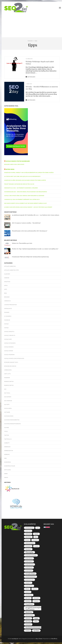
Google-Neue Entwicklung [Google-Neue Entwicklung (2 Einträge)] (31, 555)
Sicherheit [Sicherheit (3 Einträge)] (28, 624)
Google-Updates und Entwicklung (14, 358)
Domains (7, 312)
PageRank (7, 378)
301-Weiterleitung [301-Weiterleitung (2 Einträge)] (29, 528)
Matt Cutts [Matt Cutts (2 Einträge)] (28, 598)
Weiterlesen (30, 77)
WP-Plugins (7, 470)
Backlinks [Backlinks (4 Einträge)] (28, 537)
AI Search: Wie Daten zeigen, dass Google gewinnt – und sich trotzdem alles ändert (28, 207)
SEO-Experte (8, 397)
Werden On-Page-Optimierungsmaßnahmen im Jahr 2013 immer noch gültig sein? (35, 249)
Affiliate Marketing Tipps (12, 270)
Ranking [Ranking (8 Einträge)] (29, 612)
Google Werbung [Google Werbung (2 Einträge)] (29, 586)
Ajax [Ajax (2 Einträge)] (38, 528)
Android (7, 278)
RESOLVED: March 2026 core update (14, 164)
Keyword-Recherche (10, 366)
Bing (6, 293)
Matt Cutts (7, 374)
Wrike (6, 474)
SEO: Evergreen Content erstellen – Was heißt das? (26, 223)
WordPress (54, 639)
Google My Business (10, 343)
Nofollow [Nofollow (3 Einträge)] (28, 601)
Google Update (9, 351)
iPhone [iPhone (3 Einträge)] (27, 589)
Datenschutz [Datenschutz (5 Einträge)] (30, 543)
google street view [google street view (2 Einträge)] (29, 580)
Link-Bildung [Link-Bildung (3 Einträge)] (29, 595)
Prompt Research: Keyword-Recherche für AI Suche (19, 184)
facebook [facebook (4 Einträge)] (28, 549)
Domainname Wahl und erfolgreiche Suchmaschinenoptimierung (30, 257)
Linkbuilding (8, 370)
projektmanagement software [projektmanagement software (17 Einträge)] (35, 608)
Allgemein (7, 274)
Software (7, 412)
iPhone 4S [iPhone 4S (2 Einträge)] (35, 589)
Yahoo (6, 477)
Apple (6, 285)
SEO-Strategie (8, 401)
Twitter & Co (8, 439)
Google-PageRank (9, 355)
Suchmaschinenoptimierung (12, 424)
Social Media (8, 408)
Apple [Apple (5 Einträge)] (36, 534)
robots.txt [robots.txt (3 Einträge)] (28, 618)
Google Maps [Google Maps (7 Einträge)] (30, 574)
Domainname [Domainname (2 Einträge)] (28, 546)
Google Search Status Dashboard (18, 161)
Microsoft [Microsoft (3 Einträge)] (36, 598)
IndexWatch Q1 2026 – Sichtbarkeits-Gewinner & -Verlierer (21, 188)
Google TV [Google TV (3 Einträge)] (28, 583)
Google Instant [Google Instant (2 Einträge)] (29, 571)
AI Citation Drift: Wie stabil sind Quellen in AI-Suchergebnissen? (22, 176)
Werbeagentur (9, 451)
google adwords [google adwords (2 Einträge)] (29, 558)
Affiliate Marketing (10, 266)
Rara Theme (39, 639)
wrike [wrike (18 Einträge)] (36, 631)
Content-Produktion (10, 305)
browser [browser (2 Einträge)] (27, 540)
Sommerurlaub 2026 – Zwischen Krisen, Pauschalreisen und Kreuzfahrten (26, 192)
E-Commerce (8, 316)
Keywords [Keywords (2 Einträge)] (28, 592)
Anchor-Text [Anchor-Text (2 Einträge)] (28, 531)
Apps (6, 289)
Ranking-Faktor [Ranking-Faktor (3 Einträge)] (29, 615)
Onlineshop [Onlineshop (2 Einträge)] (36, 601)
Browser (7, 297)
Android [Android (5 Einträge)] (28, 534)
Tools (6, 431)
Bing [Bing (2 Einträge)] (36, 537)
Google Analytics (9, 331)
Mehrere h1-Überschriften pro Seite (22, 243)
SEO (5, 389)
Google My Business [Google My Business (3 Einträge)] (30, 577)
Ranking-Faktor (9, 381)
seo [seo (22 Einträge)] (36, 618)
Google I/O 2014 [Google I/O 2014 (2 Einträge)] (29, 568)
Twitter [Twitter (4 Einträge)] (28, 631)
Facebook (7, 320)
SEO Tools (7, 393)
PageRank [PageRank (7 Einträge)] (29, 604)
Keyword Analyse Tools (11, 362)
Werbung (7, 454)
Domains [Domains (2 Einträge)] (36, 546)
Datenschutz (8, 308)
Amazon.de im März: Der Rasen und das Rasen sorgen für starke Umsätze (25, 180)
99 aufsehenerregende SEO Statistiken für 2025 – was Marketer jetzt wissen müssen (36, 215)
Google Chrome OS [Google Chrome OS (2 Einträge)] (29, 564)
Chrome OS (7, 301)
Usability (7, 443)
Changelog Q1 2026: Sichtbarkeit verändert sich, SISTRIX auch (22, 199)
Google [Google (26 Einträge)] (29, 552)
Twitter (7, 435)
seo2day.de (15, 639)
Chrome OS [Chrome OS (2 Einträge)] (35, 540)
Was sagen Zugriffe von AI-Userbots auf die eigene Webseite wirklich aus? (25, 203)
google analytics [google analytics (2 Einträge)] (29, 561)
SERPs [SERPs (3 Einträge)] (36, 621)
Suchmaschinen (9, 416)
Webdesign (7, 447)
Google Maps (8, 339)
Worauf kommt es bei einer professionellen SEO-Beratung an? (30, 231)
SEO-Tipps (7, 404)
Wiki (5, 458)
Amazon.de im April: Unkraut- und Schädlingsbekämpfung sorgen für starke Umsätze (29, 172)
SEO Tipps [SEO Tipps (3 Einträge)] (28, 621)
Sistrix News (10, 169)
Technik (7, 427)
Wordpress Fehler (10, 466)
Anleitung (7, 282)
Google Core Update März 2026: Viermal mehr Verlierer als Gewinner (24, 196)
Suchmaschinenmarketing (12, 420)
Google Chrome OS (10, 335)
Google (6, 324)
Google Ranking (9, 347)
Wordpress (8, 462)
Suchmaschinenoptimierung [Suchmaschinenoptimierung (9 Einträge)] (36, 627)
